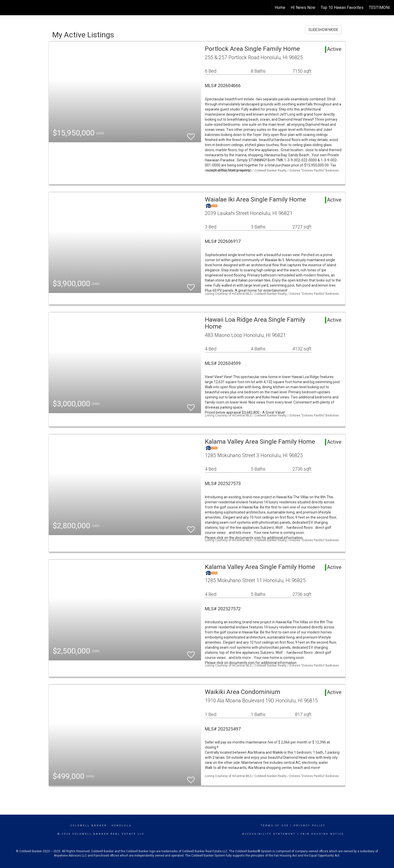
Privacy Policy (310, 826)
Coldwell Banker (89, 826)
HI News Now (303, 7)
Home (280, 7)
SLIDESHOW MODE (323, 30)
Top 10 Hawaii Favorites (342, 7)
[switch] (191, 134)
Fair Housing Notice (322, 834)
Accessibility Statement (269, 834)
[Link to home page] (6, 8)
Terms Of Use (275, 826)
